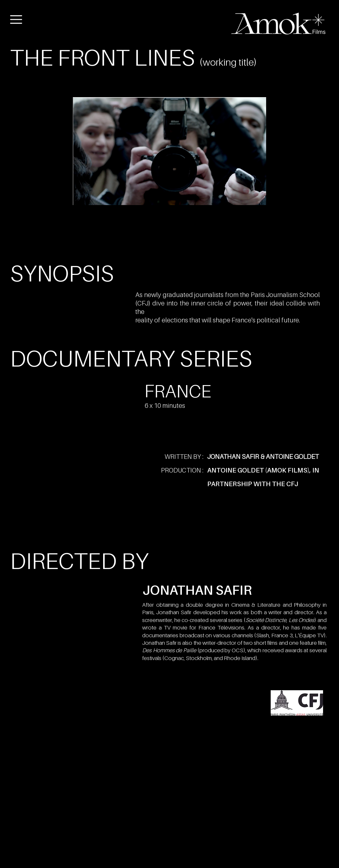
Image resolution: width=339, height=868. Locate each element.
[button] (16, 19)
